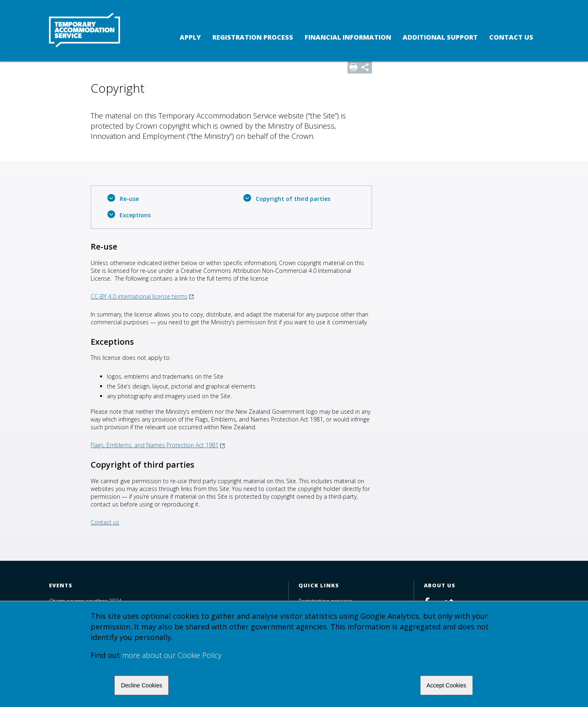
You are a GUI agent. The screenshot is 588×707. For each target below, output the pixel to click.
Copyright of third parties (293, 199)
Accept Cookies (447, 685)
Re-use (129, 199)
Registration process (253, 37)
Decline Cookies (141, 685)
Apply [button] (190, 37)
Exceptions (135, 215)
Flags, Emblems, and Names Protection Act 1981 (158, 445)
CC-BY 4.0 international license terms (142, 296)
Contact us (511, 37)
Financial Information (348, 37)
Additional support (440, 37)
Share (366, 67)
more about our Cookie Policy (172, 655)
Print (354, 67)
